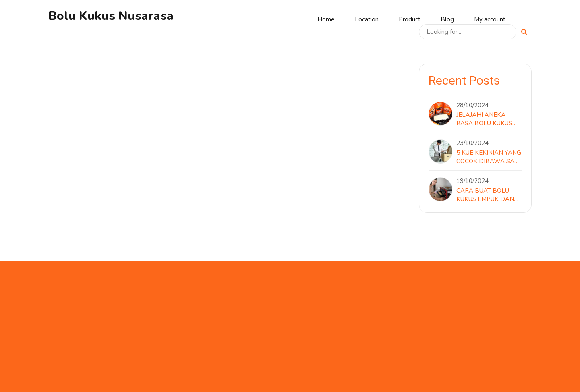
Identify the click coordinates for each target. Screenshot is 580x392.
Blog (447, 19)
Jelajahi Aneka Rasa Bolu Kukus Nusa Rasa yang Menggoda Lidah (485, 119)
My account (490, 19)
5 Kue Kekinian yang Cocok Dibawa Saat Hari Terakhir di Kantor (489, 157)
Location (367, 19)
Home (326, 19)
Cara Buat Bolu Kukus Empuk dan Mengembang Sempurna (485, 195)
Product (410, 19)
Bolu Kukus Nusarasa (111, 16)
